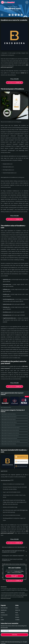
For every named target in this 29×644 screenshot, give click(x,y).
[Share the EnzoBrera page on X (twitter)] (13, 15)
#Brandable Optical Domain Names (9, 422)
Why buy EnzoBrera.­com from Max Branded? (14, 547)
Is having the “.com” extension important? (13, 556)
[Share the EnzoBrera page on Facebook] (10, 15)
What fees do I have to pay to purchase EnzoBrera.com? (12, 560)
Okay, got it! (15, 576)
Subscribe (14, 635)
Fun (2, 617)
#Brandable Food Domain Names (9, 420)
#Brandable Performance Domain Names (10, 430)
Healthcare (4, 610)
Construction (4, 615)
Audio (2, 620)
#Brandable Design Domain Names (9, 417)
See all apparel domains (6, 407)
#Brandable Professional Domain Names (10, 436)
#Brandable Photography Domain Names (10, 433)
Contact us (23, 73)
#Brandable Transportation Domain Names (11, 441)
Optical (3, 613)
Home (17, 608)
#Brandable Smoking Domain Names (9, 439)
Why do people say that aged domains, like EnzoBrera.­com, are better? (13, 551)
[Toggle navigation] (27, 2)
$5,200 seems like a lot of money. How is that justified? (14, 565)
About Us (18, 610)
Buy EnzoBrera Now (11, 83)
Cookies (17, 620)
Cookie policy (17, 571)
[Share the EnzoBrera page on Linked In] (19, 15)
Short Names (4, 608)
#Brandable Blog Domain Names (9, 425)
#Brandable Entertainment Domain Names (11, 428)
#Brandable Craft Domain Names (9, 414)
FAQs (17, 613)
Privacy (17, 617)
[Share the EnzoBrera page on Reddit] (22, 15)
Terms (17, 615)
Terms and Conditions (17, 573)
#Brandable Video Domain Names (9, 444)
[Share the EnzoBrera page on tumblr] (16, 15)
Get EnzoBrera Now (11, 543)
